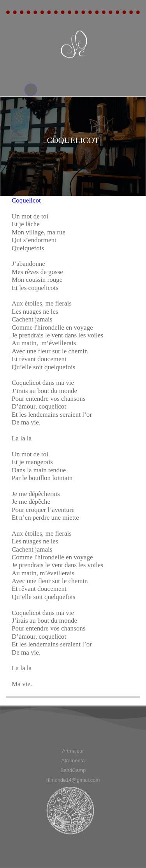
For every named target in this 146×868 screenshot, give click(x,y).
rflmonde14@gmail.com (73, 780)
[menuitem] (73, 751)
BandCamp (73, 770)
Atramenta (73, 761)
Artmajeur (73, 751)
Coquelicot (26, 200)
